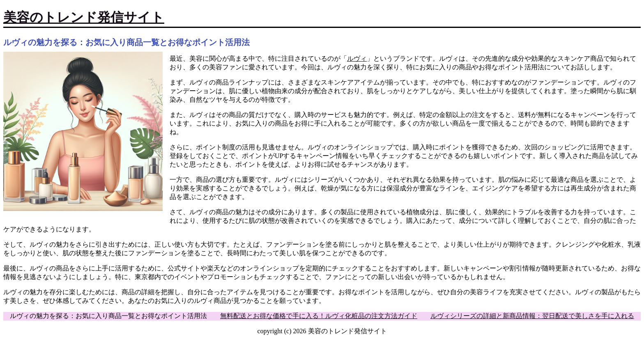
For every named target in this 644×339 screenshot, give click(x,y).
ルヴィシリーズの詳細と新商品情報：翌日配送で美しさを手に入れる (532, 316)
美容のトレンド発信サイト (84, 17)
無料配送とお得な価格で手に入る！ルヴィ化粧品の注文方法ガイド (319, 316)
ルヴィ (357, 58)
